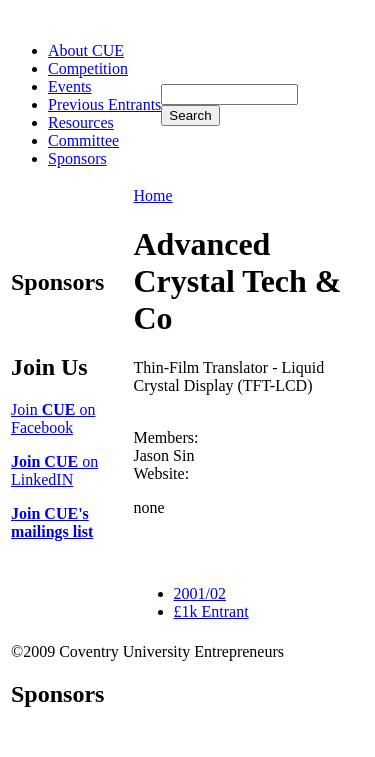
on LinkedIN (54, 470)
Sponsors (77, 158)
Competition (88, 68)
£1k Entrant (211, 611)
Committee (83, 140)
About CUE (86, 50)
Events (70, 86)
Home (153, 195)
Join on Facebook (53, 418)
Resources (81, 122)
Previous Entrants (104, 104)
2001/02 (200, 593)
